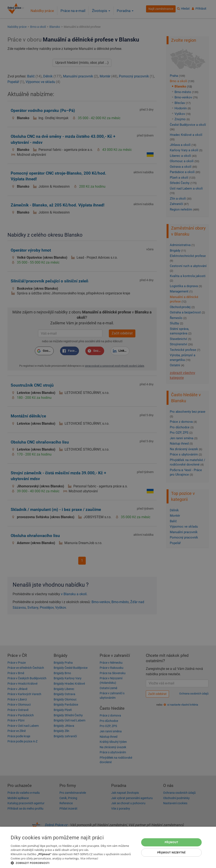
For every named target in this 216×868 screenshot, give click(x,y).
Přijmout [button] (172, 842)
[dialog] (108, 847)
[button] (73, 863)
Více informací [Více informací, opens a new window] (89, 858)
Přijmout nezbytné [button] (171, 852)
